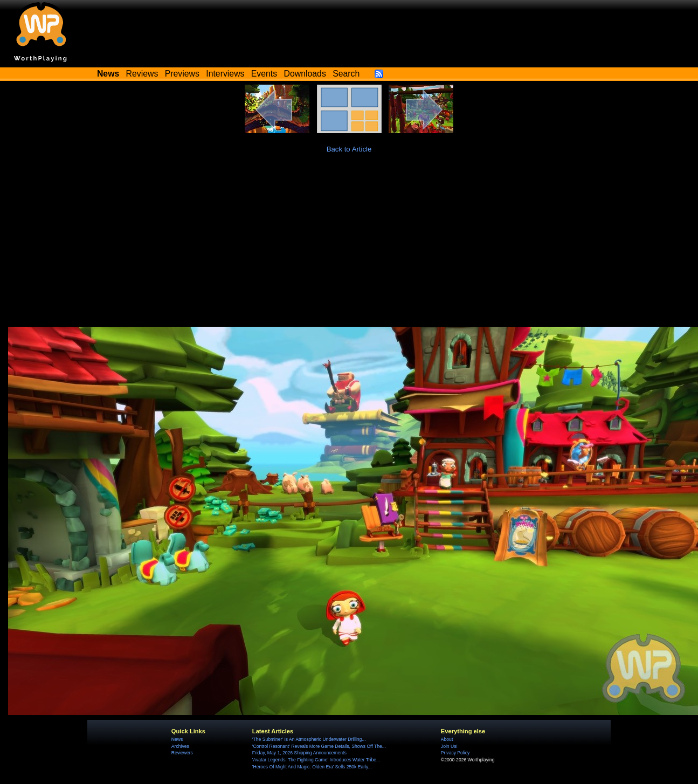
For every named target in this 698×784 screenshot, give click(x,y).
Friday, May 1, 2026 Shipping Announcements (299, 753)
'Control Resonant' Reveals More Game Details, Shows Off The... (319, 746)
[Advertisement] (349, 246)
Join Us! (449, 746)
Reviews (142, 74)
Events (264, 74)
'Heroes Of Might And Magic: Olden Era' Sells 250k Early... (312, 767)
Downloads (305, 74)
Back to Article (349, 149)
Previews (182, 74)
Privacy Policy (455, 753)
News (177, 739)
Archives (180, 746)
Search (346, 74)
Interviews (225, 74)
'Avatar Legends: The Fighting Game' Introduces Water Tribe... (316, 760)
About (447, 739)
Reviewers (182, 753)
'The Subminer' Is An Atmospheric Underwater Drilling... (309, 739)
